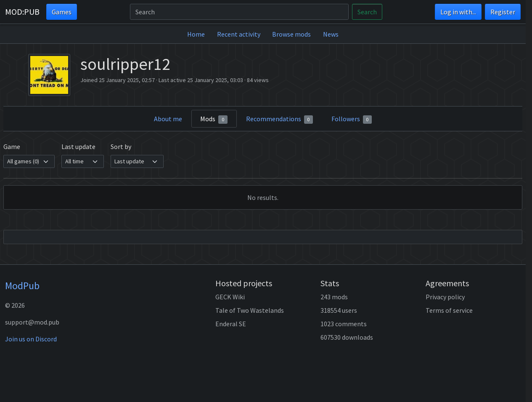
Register (503, 12)
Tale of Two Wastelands (250, 310)
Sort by (121, 146)
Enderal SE (231, 324)
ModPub (22, 286)
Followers (352, 119)
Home (196, 34)
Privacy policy (445, 297)
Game (12, 146)
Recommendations (280, 119)
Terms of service (449, 310)
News (331, 34)
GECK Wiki (230, 297)
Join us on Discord (31, 339)
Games (62, 12)
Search (367, 12)
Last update (78, 146)
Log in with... (458, 12)
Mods (214, 119)
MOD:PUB (22, 12)
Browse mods (291, 34)
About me (168, 119)
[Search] (239, 12)
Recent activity (239, 34)
